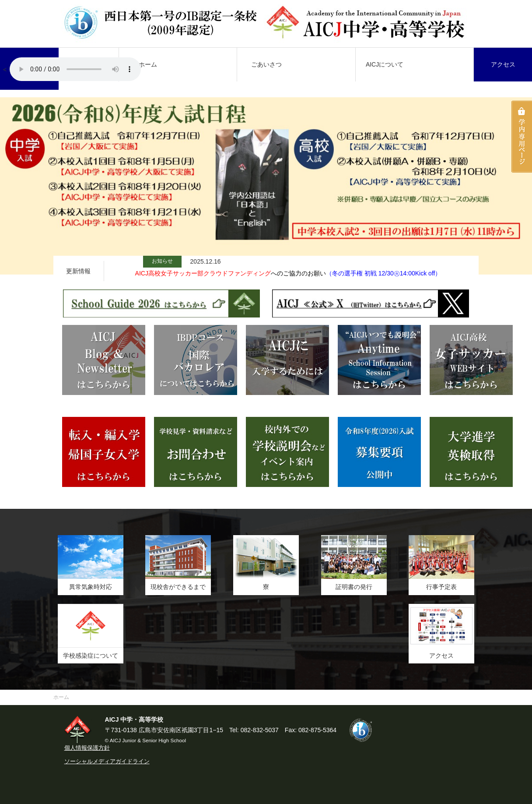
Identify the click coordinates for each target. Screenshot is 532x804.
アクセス (503, 64)
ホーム (148, 64)
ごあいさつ (266, 64)
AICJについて (385, 64)
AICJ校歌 (75, 69)
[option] (266, 186)
